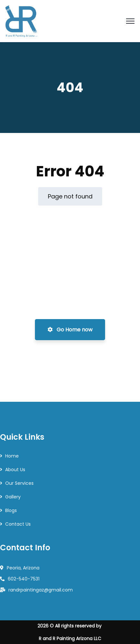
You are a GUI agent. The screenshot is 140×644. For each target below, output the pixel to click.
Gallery (13, 497)
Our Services (19, 483)
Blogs (11, 510)
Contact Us (18, 524)
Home (12, 456)
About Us (15, 470)
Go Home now (70, 330)
